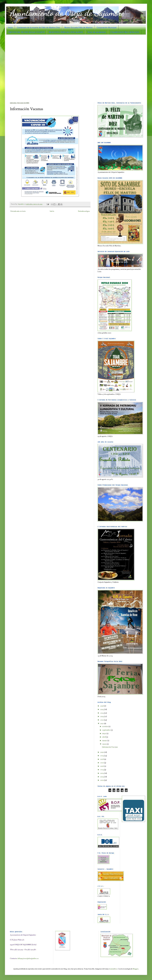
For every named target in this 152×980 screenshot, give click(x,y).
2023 (102, 716)
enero (105, 744)
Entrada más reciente (18, 211)
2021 (102, 723)
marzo (105, 741)
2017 (102, 763)
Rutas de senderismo (96, 32)
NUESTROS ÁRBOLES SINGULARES (66, 32)
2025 (102, 709)
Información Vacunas (110, 747)
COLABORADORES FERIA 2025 (125, 32)
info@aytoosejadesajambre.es (28, 958)
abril (104, 737)
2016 (102, 766)
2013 (102, 777)
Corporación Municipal (107, 28)
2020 (102, 752)
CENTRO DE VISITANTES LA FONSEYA (26, 32)
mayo (104, 734)
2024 (102, 713)
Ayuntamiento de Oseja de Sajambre (67, 13)
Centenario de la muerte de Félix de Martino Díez (39, 28)
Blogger (136, 969)
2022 (102, 720)
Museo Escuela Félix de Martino (78, 28)
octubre (105, 726)
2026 (102, 706)
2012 (102, 780)
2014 (102, 773)
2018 (102, 759)
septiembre (107, 730)
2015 (102, 770)
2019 (102, 756)
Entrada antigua (84, 211)
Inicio (10, 28)
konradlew (113, 969)
